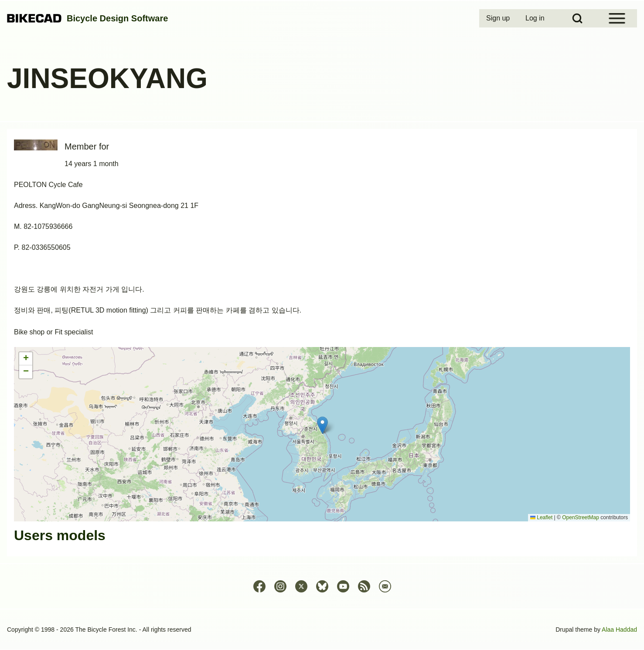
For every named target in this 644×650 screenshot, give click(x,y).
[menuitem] (499, 18)
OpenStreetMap (581, 517)
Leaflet (541, 517)
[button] (322, 425)
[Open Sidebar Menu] (617, 18)
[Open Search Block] (577, 18)
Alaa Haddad (619, 630)
